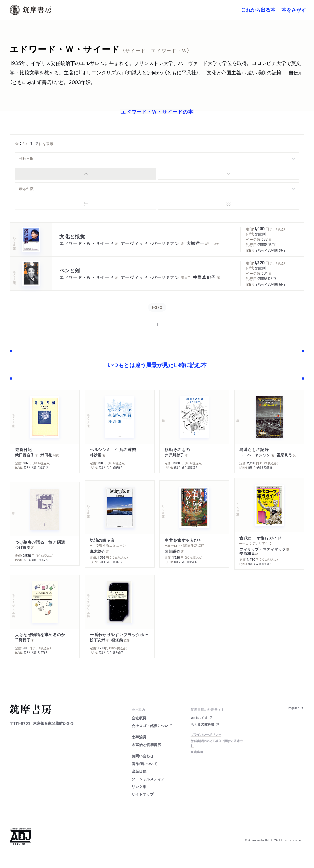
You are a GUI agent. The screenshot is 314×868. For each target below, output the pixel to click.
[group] (157, 174)
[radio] (86, 174)
